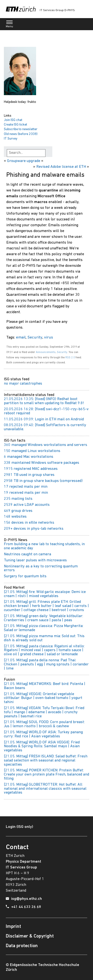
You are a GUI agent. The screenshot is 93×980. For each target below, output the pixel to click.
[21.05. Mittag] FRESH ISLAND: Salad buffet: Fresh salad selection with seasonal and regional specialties (46, 761)
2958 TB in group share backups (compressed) (43, 481)
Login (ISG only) (19, 827)
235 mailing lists (18, 499)
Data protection (22, 946)
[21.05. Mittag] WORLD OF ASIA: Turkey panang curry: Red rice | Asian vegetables (43, 734)
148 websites (15, 517)
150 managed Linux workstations (32, 451)
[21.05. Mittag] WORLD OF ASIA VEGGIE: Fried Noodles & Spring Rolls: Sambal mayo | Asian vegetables (42, 747)
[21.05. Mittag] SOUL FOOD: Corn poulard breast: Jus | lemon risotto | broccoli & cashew (44, 724)
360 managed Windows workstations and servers (46, 445)
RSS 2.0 (70, 358)
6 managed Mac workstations (29, 457)
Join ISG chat (13, 120)
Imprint (13, 927)
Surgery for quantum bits (25, 576)
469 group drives (18, 511)
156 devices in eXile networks (29, 523)
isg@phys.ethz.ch (27, 899)
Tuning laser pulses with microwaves (35, 560)
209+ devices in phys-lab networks (34, 529)
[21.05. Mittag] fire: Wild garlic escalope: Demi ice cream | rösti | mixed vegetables (45, 594)
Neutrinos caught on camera (27, 554)
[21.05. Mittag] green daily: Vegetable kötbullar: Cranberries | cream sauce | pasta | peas (43, 618)
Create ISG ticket (15, 125)
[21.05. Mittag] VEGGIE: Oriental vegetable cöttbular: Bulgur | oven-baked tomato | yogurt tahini (43, 698)
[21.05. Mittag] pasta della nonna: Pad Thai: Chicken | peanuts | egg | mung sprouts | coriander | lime (46, 664)
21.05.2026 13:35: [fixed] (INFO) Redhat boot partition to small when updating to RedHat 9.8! (44, 401)
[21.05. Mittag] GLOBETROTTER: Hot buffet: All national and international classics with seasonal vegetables (45, 789)
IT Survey (11, 139)
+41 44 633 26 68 (26, 907)
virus (49, 337)
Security (35, 337)
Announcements (46, 352)
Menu (9, 25)
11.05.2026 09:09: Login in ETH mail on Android (44, 419)
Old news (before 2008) (21, 134)
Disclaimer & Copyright (30, 936)
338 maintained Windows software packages (42, 463)
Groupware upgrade (24, 161)
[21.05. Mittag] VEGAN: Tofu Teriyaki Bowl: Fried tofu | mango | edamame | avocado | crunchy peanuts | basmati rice (44, 712)
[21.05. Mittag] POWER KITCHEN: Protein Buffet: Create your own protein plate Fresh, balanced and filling (46, 775)
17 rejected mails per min (26, 487)
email (21, 337)
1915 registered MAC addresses (31, 469)
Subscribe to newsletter (21, 129)
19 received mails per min (26, 493)
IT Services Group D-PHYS (57, 10)
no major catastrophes (23, 384)
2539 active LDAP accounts (27, 505)
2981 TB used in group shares (29, 475)
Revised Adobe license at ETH (61, 167)
